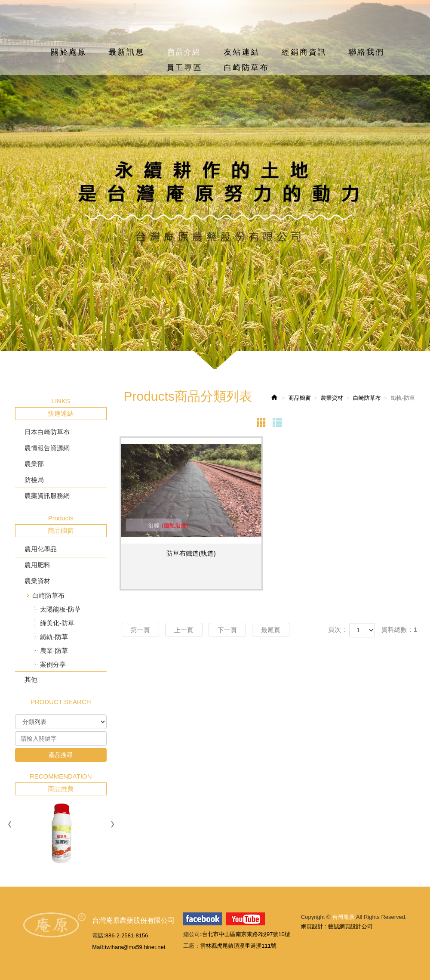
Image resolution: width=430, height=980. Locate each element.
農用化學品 (41, 549)
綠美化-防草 (57, 623)
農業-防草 (54, 651)
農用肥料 (37, 565)
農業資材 (37, 581)
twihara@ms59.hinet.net (135, 947)
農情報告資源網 (47, 448)
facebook (203, 919)
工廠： (192, 946)
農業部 (34, 464)
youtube (246, 919)
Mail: (98, 947)
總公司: (192, 934)
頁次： (338, 629)
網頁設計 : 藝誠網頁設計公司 (337, 926)
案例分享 (53, 664)
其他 (31, 679)
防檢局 (34, 480)
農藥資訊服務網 (47, 496)
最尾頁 (271, 630)
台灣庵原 (215, 30)
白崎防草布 (48, 595)
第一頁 (140, 630)
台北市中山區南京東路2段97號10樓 (246, 934)
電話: (98, 935)
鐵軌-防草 (54, 637)
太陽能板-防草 (60, 609)
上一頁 (184, 630)
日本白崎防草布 (47, 432)
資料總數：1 (399, 629)
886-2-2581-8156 (127, 935)
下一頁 (227, 630)
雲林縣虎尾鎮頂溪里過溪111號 (238, 946)
